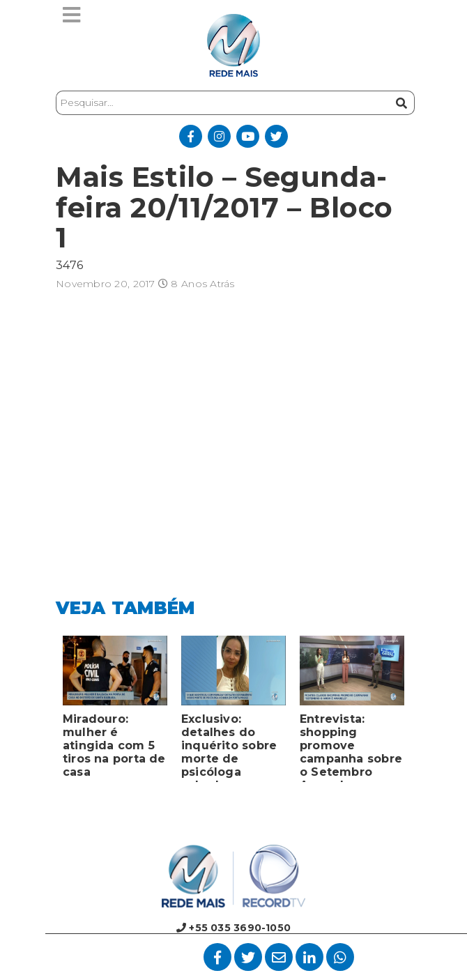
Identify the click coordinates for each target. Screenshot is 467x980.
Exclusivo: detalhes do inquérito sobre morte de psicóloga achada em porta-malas (229, 747)
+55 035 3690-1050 (233, 928)
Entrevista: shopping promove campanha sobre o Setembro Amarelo (351, 747)
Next (422, 712)
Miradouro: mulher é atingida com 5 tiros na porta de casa (114, 745)
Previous (45, 712)
